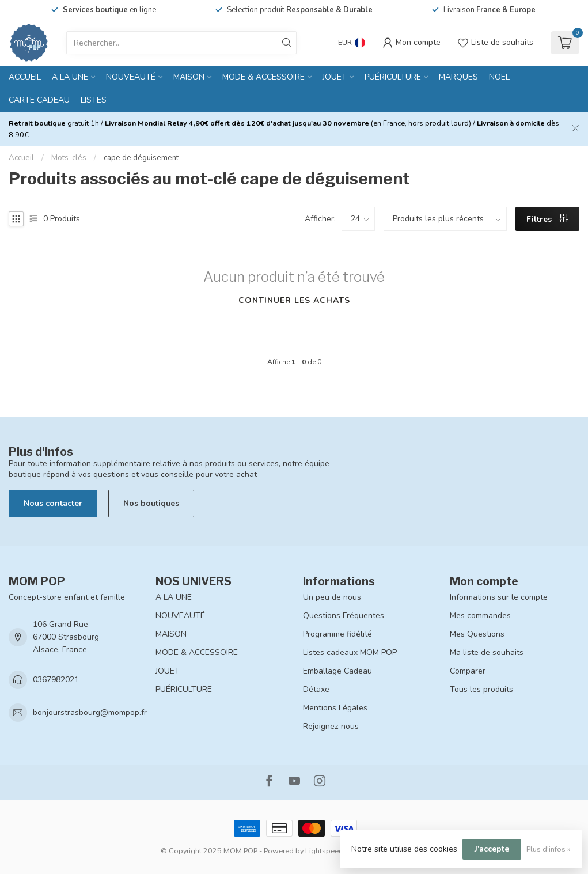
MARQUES (458, 77)
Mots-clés (69, 158)
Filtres (547, 219)
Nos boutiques (151, 503)
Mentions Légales (335, 708)
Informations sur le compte (499, 597)
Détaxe (316, 689)
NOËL (499, 77)
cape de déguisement (141, 158)
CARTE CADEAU (39, 100)
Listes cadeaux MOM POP (350, 652)
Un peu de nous (332, 597)
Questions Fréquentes (344, 616)
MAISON (189, 77)
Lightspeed (324, 851)
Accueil (25, 77)
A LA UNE (70, 77)
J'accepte (492, 849)
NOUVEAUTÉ (131, 77)
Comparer (468, 671)
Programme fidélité (337, 634)
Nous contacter (53, 503)
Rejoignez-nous (331, 726)
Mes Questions (477, 634)
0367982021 (56, 680)
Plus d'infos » (549, 849)
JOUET (335, 77)
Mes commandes (480, 616)
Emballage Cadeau (337, 671)
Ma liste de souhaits (487, 652)
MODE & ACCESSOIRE (263, 77)
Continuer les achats (294, 300)
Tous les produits (481, 689)
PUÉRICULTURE (393, 77)
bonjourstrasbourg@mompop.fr (90, 712)
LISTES (94, 100)
